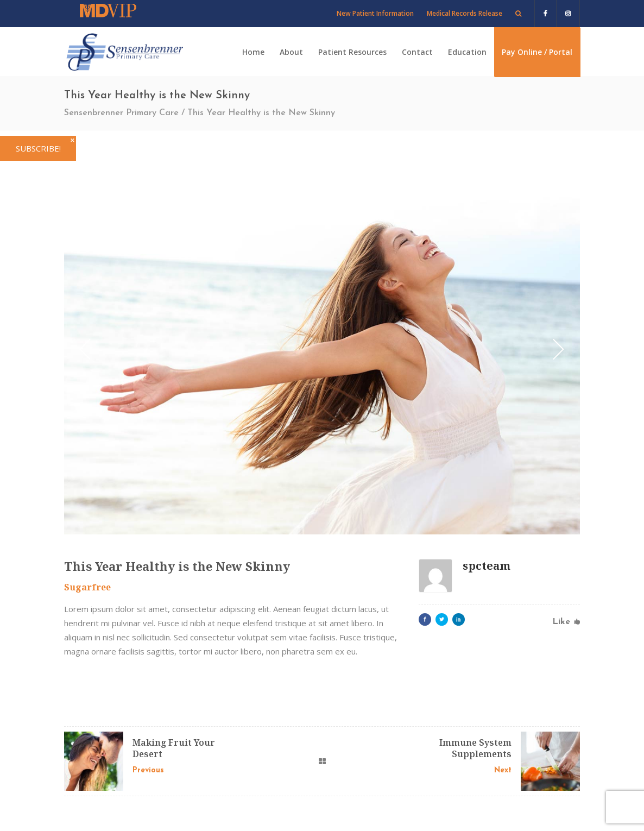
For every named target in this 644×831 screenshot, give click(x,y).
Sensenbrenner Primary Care (121, 113)
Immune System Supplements (475, 748)
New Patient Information (375, 13)
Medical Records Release (465, 13)
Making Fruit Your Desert (174, 748)
